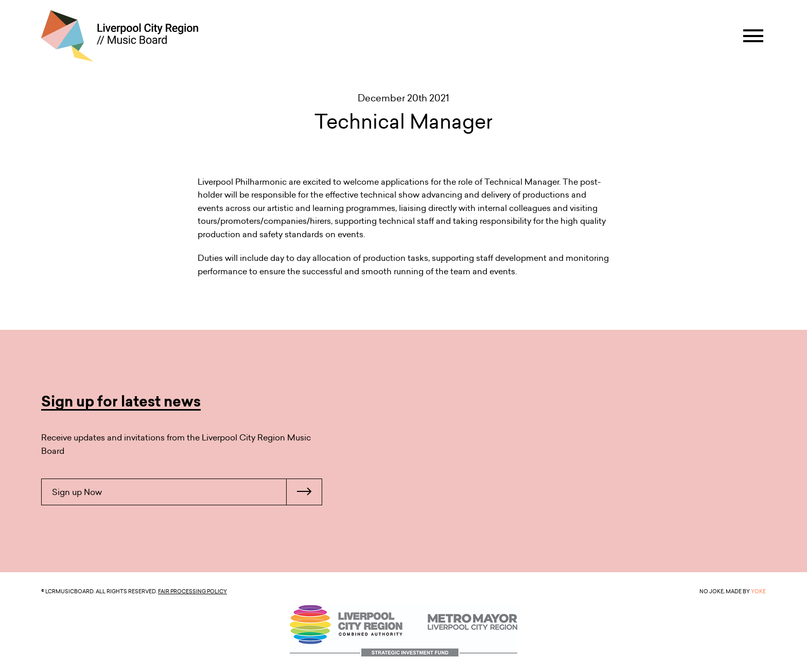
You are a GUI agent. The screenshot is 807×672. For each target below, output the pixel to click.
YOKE (758, 591)
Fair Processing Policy (192, 591)
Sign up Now (187, 492)
